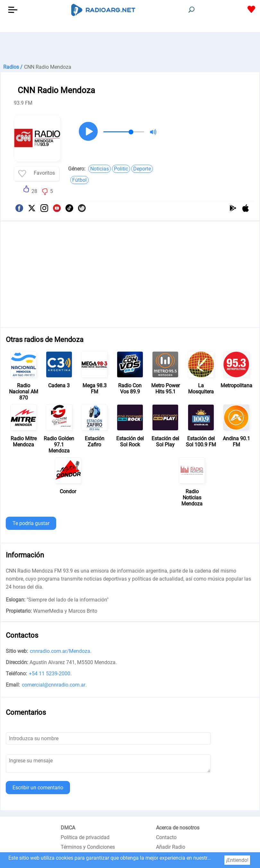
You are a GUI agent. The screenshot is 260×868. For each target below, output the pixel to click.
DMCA (68, 828)
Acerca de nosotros (178, 828)
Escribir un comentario (38, 788)
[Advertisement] (130, 48)
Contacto (166, 837)
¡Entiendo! (237, 860)
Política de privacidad (85, 837)
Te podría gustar (31, 523)
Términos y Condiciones (88, 847)
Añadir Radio (171, 847)
